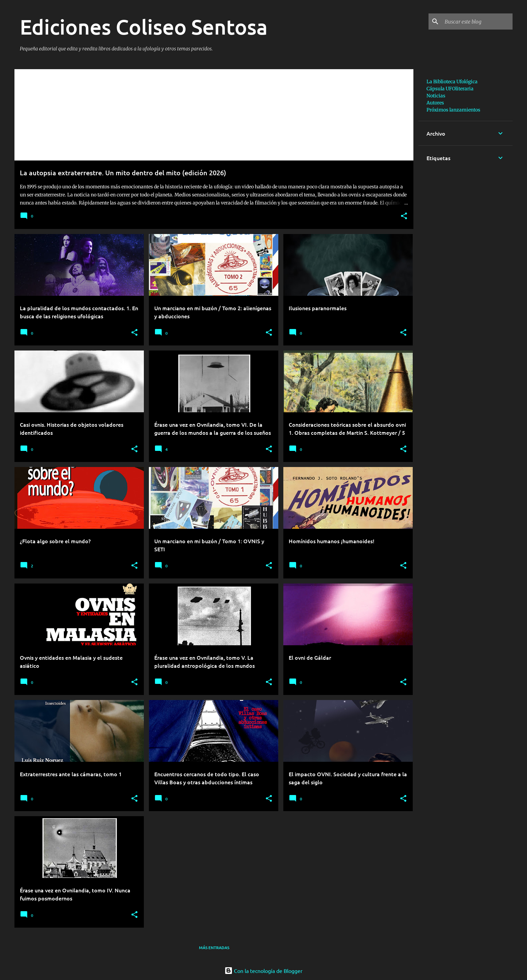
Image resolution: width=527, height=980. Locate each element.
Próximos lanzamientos (453, 110)
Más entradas (214, 948)
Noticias (436, 96)
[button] (404, 216)
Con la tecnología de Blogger (263, 971)
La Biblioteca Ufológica (452, 82)
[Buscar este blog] (477, 21)
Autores (435, 103)
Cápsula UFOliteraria (450, 89)
